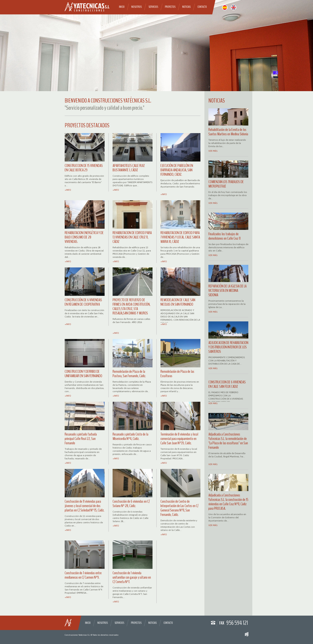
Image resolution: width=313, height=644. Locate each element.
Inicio (122, 7)
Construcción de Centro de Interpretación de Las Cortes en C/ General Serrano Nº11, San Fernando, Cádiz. (179, 508)
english (234, 7)
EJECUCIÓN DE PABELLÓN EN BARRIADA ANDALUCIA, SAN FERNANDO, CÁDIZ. (177, 170)
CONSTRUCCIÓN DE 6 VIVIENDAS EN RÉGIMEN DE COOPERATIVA (83, 302)
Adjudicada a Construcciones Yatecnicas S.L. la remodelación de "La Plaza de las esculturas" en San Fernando (228, 441)
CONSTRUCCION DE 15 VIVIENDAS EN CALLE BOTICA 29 (84, 168)
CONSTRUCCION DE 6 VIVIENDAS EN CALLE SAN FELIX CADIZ (227, 384)
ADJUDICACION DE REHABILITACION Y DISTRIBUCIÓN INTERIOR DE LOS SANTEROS (228, 347)
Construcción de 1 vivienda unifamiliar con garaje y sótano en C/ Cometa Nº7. (132, 577)
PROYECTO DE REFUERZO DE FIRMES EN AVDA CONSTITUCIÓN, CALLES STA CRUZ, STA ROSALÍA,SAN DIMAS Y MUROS (131, 307)
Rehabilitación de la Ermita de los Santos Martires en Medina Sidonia (228, 132)
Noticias (186, 7)
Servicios (153, 7)
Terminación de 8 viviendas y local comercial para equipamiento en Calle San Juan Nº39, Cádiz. (179, 439)
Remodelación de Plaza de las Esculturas (177, 374)
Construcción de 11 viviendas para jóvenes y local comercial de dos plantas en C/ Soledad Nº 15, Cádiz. (85, 506)
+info (68, 190)
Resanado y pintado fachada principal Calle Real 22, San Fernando (81, 439)
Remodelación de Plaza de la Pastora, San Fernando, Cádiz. (129, 374)
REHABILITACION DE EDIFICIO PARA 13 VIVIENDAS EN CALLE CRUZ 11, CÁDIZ (132, 237)
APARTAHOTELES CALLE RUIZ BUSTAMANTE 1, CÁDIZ (129, 168)
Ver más (213, 151)
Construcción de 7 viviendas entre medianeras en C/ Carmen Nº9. (83, 575)
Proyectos (170, 7)
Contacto (202, 7)
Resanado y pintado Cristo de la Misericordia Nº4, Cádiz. (130, 436)
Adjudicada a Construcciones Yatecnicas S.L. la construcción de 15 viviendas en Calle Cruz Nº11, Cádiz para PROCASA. (228, 502)
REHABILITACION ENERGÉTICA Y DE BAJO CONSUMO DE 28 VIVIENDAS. (84, 237)
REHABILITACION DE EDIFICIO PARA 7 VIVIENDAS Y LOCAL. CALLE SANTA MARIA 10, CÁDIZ (180, 237)
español (225, 7)
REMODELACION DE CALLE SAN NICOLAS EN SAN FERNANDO (178, 302)
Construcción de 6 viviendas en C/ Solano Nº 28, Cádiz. (131, 504)
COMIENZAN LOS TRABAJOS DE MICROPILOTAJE (226, 184)
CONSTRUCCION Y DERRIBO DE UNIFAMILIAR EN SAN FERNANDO (83, 374)
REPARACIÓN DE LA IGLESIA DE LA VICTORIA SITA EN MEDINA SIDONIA (227, 291)
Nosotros (137, 7)
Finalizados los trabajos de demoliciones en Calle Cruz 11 (224, 236)
